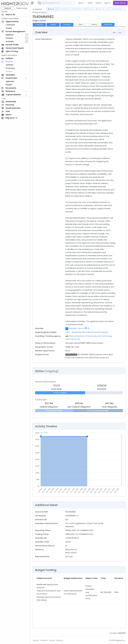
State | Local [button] (22, 8)
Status (53, 24)
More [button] (81, 3)
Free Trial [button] (120, 3)
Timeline (67, 24)
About (36, 640)
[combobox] (74, 3)
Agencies (10, 81)
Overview (39, 24)
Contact (44, 640)
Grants (9, 28)
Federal (8, 8)
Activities (10, 41)
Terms (52, 640)
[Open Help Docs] (47, 12)
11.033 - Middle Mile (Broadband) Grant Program (87, 332)
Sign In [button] (107, 3)
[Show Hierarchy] (89, 328)
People (9, 85)
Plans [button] (90, 3)
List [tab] (114, 32)
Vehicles (9, 65)
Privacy (60, 640)
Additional (108, 24)
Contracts (10, 25)
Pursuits (9, 38)
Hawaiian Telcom (77, 328)
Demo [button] (98, 3)
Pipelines (10, 35)
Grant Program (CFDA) (46, 332)
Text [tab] (120, 32)
